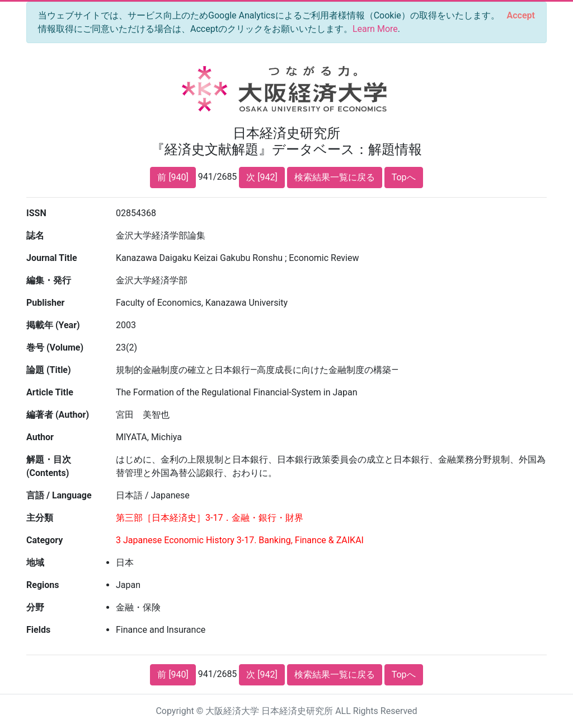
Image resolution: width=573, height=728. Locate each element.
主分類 (40, 518)
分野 (35, 607)
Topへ (404, 177)
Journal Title (52, 258)
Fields (38, 630)
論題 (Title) (49, 370)
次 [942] (262, 177)
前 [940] (173, 177)
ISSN (36, 213)
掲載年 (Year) (53, 325)
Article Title (50, 392)
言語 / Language (59, 495)
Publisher (45, 303)
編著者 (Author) (58, 415)
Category (44, 540)
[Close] (521, 16)
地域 (35, 563)
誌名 (35, 235)
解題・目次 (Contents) (49, 466)
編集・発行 (49, 280)
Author (40, 437)
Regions (43, 585)
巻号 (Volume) (55, 347)
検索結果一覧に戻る (335, 177)
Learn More (375, 29)
